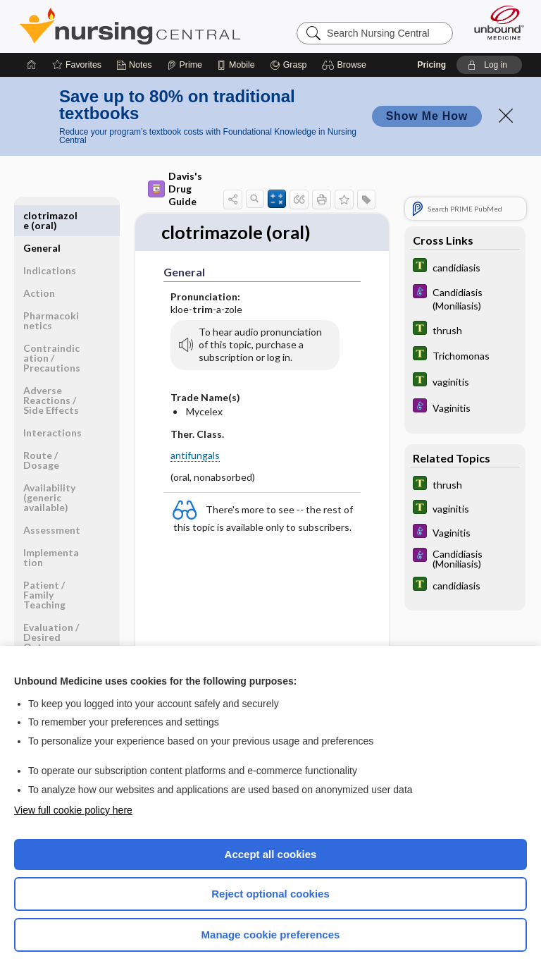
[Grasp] (288, 65)
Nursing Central (130, 26)
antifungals (195, 456)
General (42, 215)
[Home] (32, 65)
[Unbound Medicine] (495, 23)
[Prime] (185, 65)
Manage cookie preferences (271, 935)
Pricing (431, 65)
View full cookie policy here (73, 810)
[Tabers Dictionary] (465, 267)
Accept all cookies (271, 854)
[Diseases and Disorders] (465, 298)
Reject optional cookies (270, 894)
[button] (346, 65)
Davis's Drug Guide (175, 189)
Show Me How (427, 116)
